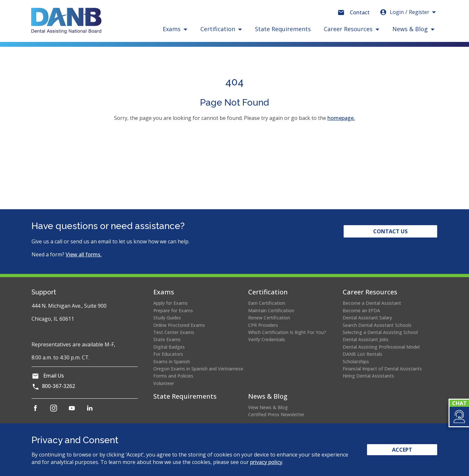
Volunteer (164, 383)
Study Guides (167, 318)
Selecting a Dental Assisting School (380, 332)
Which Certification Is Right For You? (287, 332)
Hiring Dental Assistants (368, 376)
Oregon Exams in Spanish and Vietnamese (198, 369)
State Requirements (283, 29)
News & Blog (268, 396)
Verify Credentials (267, 339)
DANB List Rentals (362, 354)
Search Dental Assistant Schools (377, 325)
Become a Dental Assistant (372, 303)
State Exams (167, 339)
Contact (360, 12)
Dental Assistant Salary (367, 318)
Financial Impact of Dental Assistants (382, 369)
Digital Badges (169, 347)
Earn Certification (267, 303)
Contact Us (390, 231)
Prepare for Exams (173, 310)
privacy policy (266, 462)
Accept (402, 450)
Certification (268, 292)
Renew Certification (269, 318)
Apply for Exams (171, 303)
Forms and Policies (173, 376)
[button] (459, 417)
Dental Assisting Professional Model (381, 347)
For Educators (168, 354)
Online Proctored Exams (179, 325)
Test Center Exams (174, 332)
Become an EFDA (361, 310)
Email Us (54, 376)
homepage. (341, 118)
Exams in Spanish (172, 361)
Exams (164, 292)
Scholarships (356, 361)
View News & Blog (268, 407)
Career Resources (370, 292)
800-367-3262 (58, 386)
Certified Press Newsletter (276, 414)
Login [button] (404, 12)
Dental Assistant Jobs (366, 339)
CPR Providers (263, 325)
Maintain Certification (271, 310)
